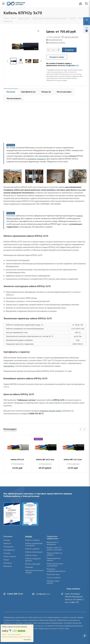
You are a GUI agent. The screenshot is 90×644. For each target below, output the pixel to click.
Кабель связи (31, 555)
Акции (6, 560)
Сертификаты (9, 550)
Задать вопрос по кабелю (54, 554)
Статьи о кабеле (54, 578)
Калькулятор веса (55, 40)
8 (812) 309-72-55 (15, 594)
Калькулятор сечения (57, 43)
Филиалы (8, 566)
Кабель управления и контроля (34, 544)
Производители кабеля (54, 559)
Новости (7, 543)
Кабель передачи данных (33, 560)
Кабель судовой (32, 549)
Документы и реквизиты (52, 543)
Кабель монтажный (34, 552)
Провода (29, 567)
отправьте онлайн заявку (51, 411)
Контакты (8, 563)
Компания (8, 536)
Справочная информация (52, 537)
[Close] (32, 627)
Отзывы (7, 553)
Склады (7, 540)
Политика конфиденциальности (56, 570)
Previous (7, 61)
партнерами (9, 366)
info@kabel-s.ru (72, 65)
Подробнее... (28, 640)
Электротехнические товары (34, 571)
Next (41, 61)
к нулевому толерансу (36, 159)
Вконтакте (85, 636)
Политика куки (53, 574)
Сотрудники (8, 547)
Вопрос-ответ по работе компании (54, 549)
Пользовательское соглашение (55, 565)
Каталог (29, 536)
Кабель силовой (32, 540)
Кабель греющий (33, 564)
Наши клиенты (10, 556)
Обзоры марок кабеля (53, 582)
